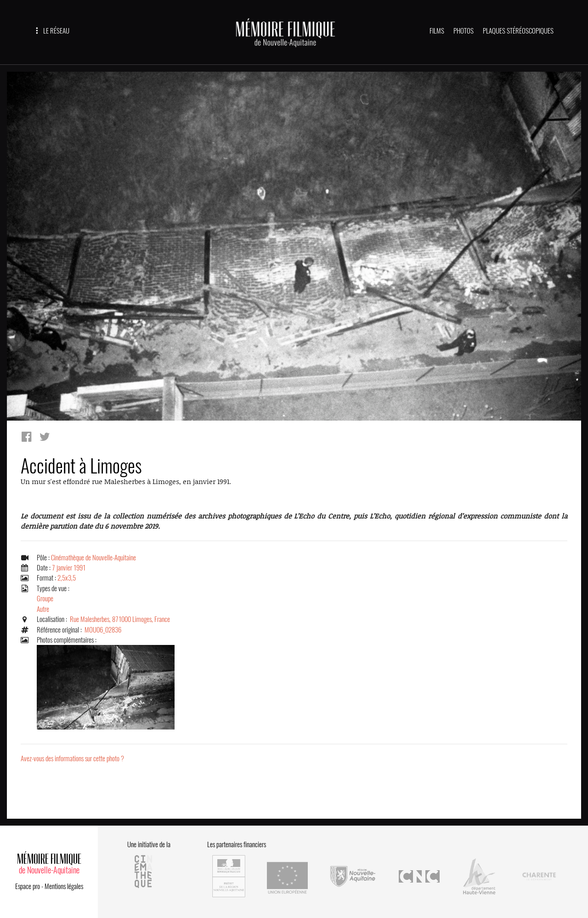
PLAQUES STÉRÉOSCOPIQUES (518, 31)
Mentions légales (64, 882)
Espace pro (28, 882)
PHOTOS (464, 31)
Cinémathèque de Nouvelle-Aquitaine (93, 558)
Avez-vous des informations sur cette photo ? (72, 759)
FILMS (437, 31)
